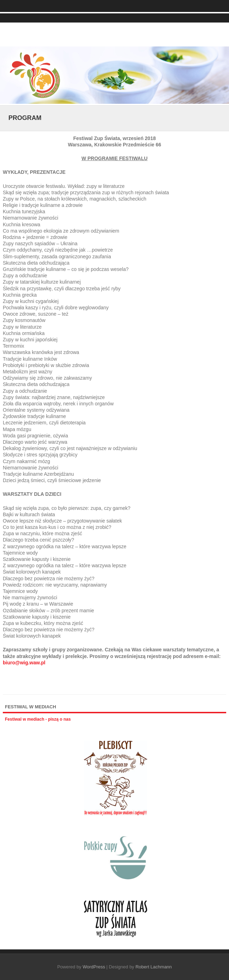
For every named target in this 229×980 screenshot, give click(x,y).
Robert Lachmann (154, 967)
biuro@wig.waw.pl (24, 663)
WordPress (94, 967)
